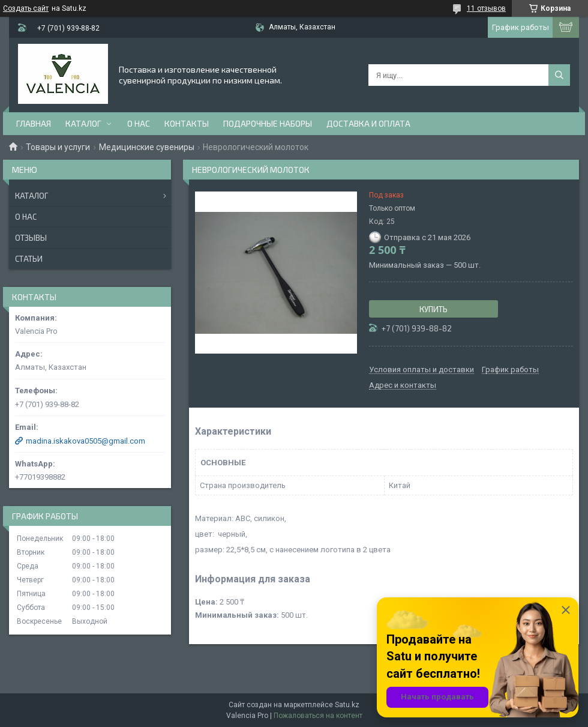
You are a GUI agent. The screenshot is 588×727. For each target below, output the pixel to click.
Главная (34, 123)
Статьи (29, 259)
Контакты (187, 123)
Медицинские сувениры (147, 147)
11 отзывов (486, 8)
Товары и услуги (58, 147)
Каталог (83, 123)
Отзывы (31, 238)
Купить (433, 309)
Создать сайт (26, 8)
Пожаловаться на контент (318, 716)
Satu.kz (347, 705)
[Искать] (559, 75)
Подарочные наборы (268, 123)
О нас (139, 123)
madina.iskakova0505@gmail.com (85, 441)
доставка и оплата (368, 123)
